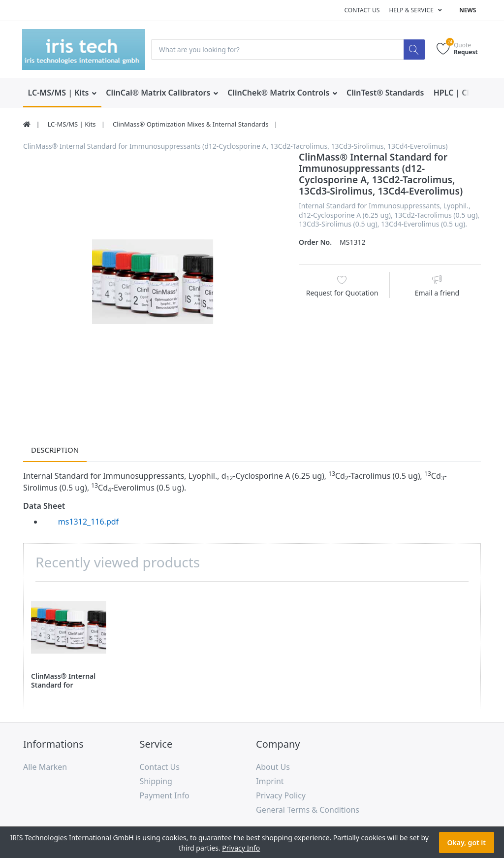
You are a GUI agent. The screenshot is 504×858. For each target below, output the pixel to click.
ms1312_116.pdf (88, 522)
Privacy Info (241, 848)
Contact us (362, 10)
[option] (154, 282)
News (468, 10)
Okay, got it (467, 842)
